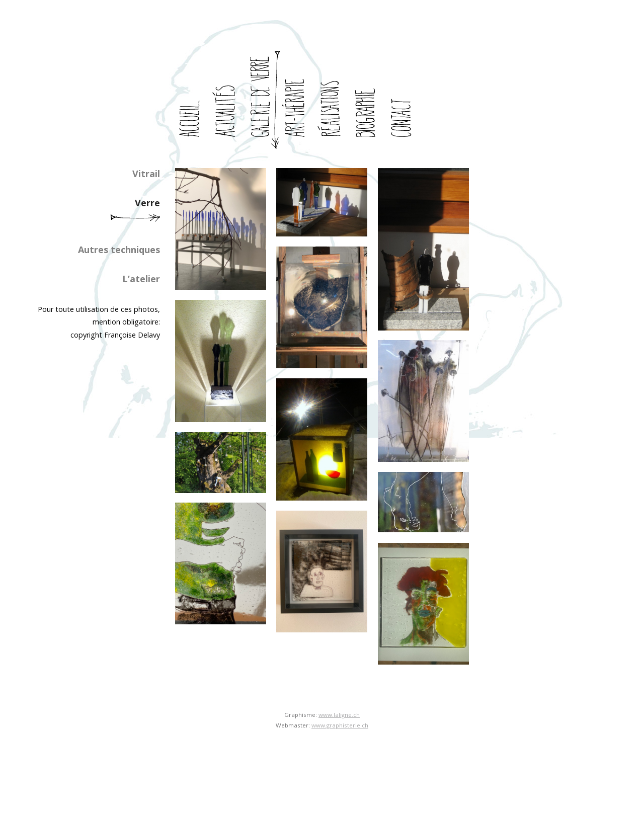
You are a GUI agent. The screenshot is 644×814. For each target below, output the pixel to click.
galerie (263, 100)
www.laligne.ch (339, 715)
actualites (228, 100)
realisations (334, 100)
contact (404, 100)
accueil (193, 100)
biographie (369, 100)
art (298, 100)
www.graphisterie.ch (340, 725)
